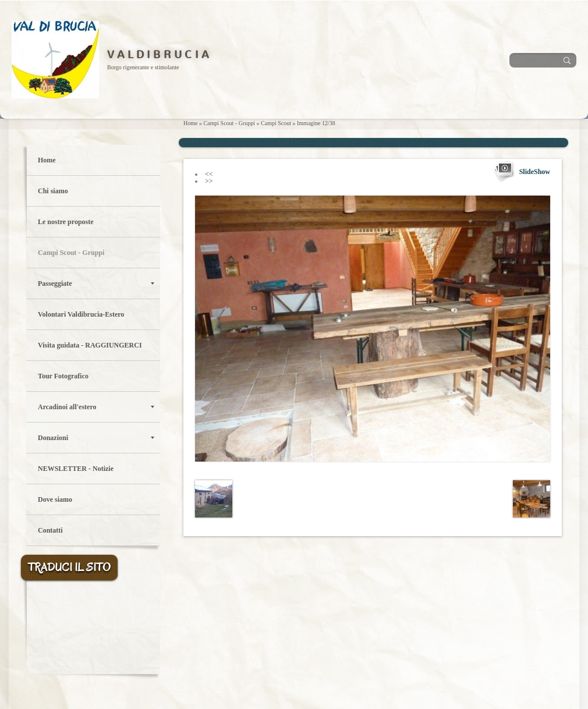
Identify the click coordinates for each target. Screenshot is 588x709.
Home (190, 123)
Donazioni (96, 438)
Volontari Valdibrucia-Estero (81, 314)
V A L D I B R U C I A (158, 55)
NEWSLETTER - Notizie (76, 469)
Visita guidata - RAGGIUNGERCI (90, 345)
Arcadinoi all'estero (96, 407)
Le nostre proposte (66, 222)
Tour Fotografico (63, 376)
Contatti (50, 530)
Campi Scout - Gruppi (229, 123)
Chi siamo (53, 191)
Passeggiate (96, 283)
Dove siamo (55, 499)
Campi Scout (276, 123)
